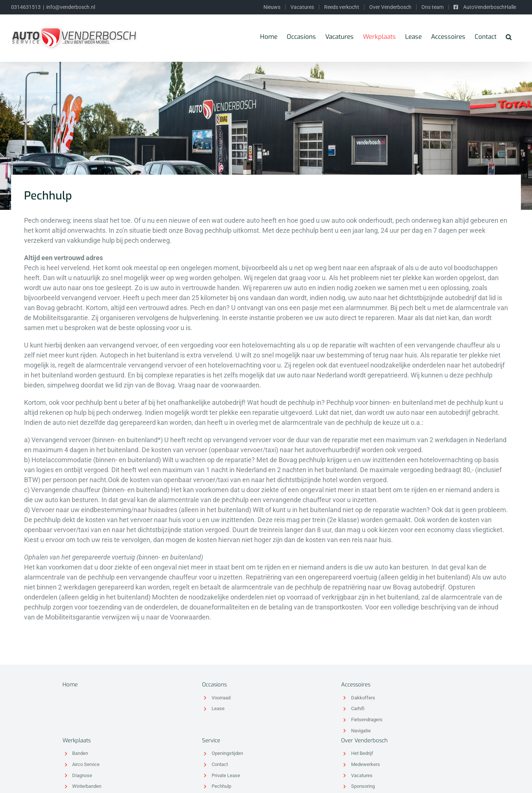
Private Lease (226, 775)
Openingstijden (227, 753)
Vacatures (362, 775)
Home (70, 685)
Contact (220, 764)
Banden (80, 753)
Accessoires (356, 685)
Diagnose (82, 775)
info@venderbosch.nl (71, 7)
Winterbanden (87, 786)
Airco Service (86, 764)
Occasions (214, 685)
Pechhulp (221, 786)
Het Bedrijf (362, 753)
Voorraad (221, 698)
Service (211, 740)
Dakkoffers (363, 698)
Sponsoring (363, 786)
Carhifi (358, 708)
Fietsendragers (367, 720)
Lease (218, 708)
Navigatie (361, 731)
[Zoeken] (509, 37)
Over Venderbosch (364, 740)
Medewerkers (366, 764)
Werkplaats (77, 740)
